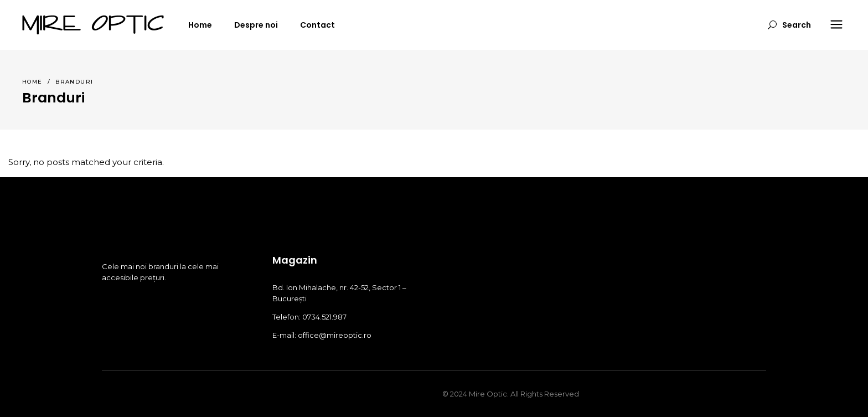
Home (32, 82)
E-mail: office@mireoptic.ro (322, 335)
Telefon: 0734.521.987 (309, 317)
